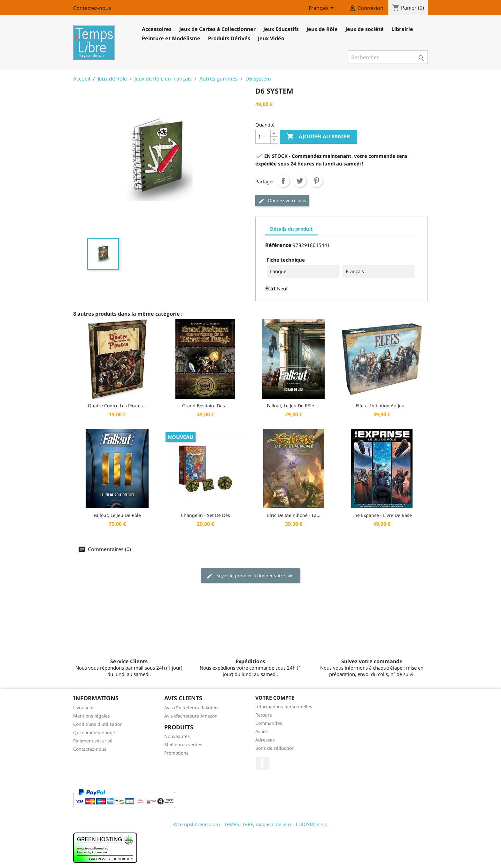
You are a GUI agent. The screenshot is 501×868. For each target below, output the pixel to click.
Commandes (269, 723)
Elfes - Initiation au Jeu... (382, 406)
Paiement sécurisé (93, 741)
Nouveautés (177, 736)
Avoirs (262, 731)
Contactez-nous (92, 8)
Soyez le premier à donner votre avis (250, 576)
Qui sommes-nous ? (94, 732)
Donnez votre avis (282, 201)
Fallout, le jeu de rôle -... (294, 406)
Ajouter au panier (318, 137)
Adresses (265, 740)
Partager (283, 181)
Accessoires (157, 29)
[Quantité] (263, 137)
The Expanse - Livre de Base (382, 515)
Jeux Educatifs (281, 29)
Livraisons (84, 707)
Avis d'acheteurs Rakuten (191, 707)
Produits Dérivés (229, 38)
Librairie (402, 29)
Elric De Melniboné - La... (294, 515)
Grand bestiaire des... (205, 406)
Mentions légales (92, 716)
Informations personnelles (284, 707)
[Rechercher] (388, 57)
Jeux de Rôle (322, 29)
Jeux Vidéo (271, 38)
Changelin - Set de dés (205, 515)
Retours (264, 715)
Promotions (176, 753)
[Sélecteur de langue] (322, 9)
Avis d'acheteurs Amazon (191, 716)
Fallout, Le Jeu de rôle (117, 515)
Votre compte (275, 698)
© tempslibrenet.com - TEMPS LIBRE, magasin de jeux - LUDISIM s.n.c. (251, 824)
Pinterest (316, 181)
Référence (278, 245)
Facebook (262, 764)
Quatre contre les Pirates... (117, 406)
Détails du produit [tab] (291, 229)
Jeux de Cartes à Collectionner (217, 29)
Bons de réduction (275, 748)
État (270, 288)
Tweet (300, 181)
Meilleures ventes (183, 745)
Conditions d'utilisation (98, 724)
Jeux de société (365, 29)
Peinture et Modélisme (171, 38)
